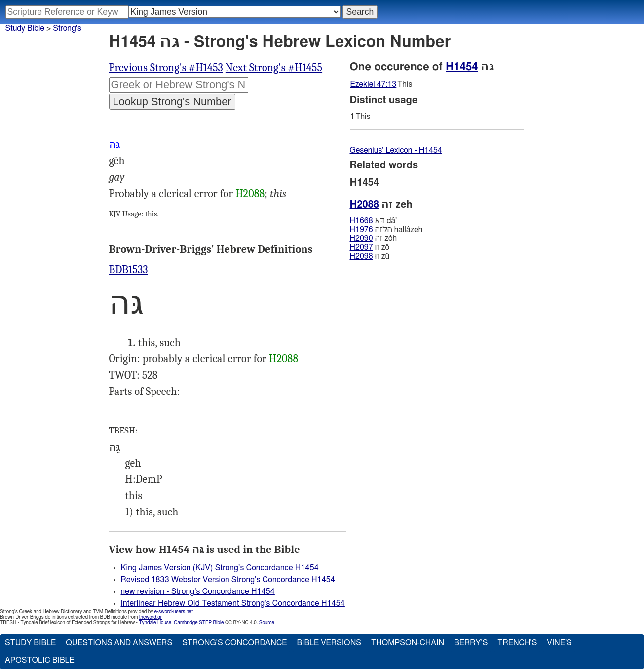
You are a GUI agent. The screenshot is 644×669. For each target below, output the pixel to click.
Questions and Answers (119, 643)
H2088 (250, 194)
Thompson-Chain (408, 643)
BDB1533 (129, 270)
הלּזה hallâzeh (386, 230)
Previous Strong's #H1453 (166, 68)
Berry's (471, 643)
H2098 (361, 256)
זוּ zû (370, 256)
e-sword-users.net (174, 612)
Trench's (517, 643)
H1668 (361, 221)
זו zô (370, 247)
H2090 (361, 238)
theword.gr (151, 617)
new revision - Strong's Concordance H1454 (198, 591)
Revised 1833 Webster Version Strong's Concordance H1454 (228, 580)
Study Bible (25, 28)
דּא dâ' (374, 221)
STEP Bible (211, 623)
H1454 (462, 67)
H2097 (361, 247)
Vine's (559, 643)
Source (267, 623)
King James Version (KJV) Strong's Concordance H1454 (220, 568)
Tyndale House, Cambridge (168, 623)
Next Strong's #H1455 (274, 68)
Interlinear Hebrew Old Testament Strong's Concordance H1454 (233, 603)
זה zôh (374, 238)
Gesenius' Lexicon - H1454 (396, 150)
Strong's (67, 28)
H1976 (361, 230)
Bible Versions (329, 643)
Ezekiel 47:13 (374, 84)
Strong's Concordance (234, 643)
